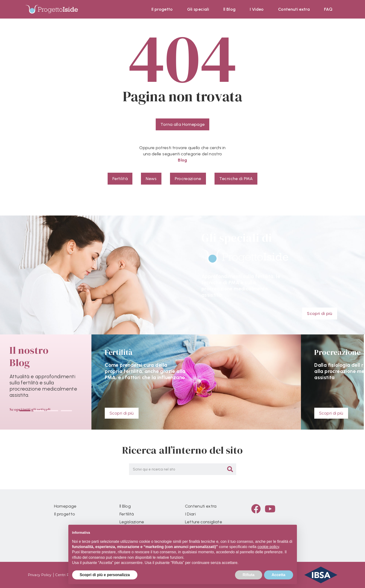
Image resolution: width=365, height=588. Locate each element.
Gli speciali (198, 9)
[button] (25, 411)
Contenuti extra (294, 9)
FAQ (328, 9)
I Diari (190, 514)
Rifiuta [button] (249, 575)
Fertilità (127, 514)
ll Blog (229, 9)
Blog (182, 160)
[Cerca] (230, 469)
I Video (257, 9)
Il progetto (162, 9)
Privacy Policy (40, 575)
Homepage (65, 506)
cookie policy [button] (268, 547)
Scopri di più (122, 413)
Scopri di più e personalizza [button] (105, 575)
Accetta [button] (279, 575)
